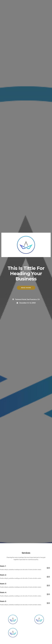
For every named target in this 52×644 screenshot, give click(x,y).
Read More (26, 288)
